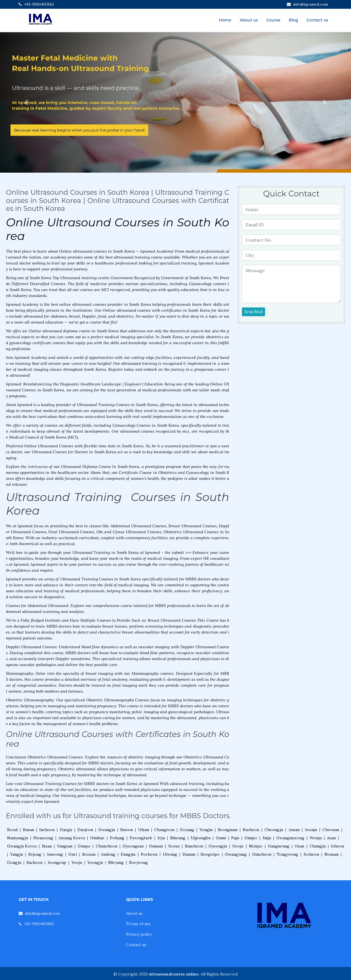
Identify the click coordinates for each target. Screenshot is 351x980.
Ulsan (144, 830)
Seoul (12, 830)
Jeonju (311, 830)
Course (273, 20)
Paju (235, 838)
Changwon (164, 830)
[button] (26, 102)
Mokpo (256, 846)
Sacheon (34, 862)
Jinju (267, 838)
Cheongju (274, 830)
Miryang (116, 862)
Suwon (127, 830)
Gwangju (107, 830)
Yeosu (174, 846)
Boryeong (138, 862)
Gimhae (97, 838)
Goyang (187, 830)
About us (249, 20)
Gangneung (279, 846)
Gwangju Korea (22, 846)
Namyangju (18, 838)
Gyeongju (218, 846)
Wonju (316, 838)
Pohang (117, 838)
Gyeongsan (133, 846)
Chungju (318, 846)
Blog (293, 20)
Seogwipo (210, 854)
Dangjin (128, 854)
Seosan (89, 854)
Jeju (161, 838)
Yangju (17, 854)
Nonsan (331, 854)
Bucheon (251, 830)
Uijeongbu (201, 838)
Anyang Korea (72, 838)
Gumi (221, 838)
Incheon (47, 830)
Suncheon (194, 846)
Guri (73, 854)
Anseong (55, 854)
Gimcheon (262, 854)
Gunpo (84, 846)
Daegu (66, 830)
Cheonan (331, 830)
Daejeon (85, 830)
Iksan (47, 846)
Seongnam (228, 830)
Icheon (337, 846)
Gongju (14, 862)
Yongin (206, 830)
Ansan (294, 830)
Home (225, 20)
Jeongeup (57, 862)
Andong (108, 854)
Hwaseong (43, 838)
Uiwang (170, 854)
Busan (28, 830)
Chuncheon (107, 846)
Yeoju (77, 862)
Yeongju (95, 862)
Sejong (35, 854)
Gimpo (251, 838)
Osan (299, 846)
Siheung (178, 838)
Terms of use (138, 924)
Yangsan (65, 846)
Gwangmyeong (290, 838)
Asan (331, 838)
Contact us (317, 20)
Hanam (189, 854)
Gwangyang (236, 854)
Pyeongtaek (141, 838)
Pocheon (149, 854)
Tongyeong (287, 854)
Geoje (238, 846)
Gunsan (156, 846)
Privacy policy (139, 934)
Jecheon (311, 854)
